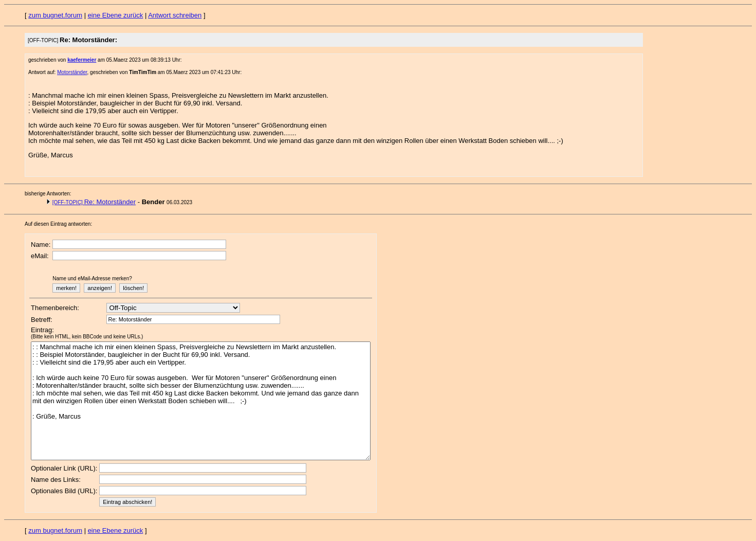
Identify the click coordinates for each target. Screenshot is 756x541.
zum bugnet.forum (55, 15)
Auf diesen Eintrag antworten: (58, 224)
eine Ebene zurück (116, 15)
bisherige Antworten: (48, 194)
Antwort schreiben (175, 15)
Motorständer (72, 72)
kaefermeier (82, 60)
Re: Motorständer (94, 202)
